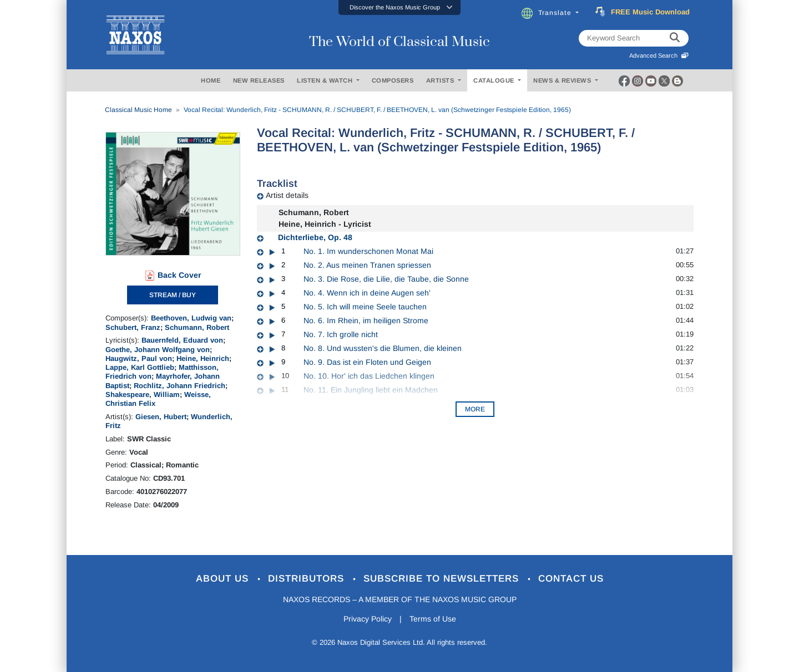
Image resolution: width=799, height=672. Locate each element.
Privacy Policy (368, 619)
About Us (224, 579)
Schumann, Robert (197, 327)
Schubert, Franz (133, 327)
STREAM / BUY (173, 295)
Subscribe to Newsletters (443, 579)
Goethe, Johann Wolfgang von (158, 350)
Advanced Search (659, 55)
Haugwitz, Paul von (139, 358)
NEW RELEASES (259, 80)
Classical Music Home (138, 110)
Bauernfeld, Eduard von (182, 340)
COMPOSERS (393, 80)
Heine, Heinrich (203, 358)
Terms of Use (433, 619)
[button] (399, 7)
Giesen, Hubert (161, 417)
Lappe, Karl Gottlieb (140, 367)
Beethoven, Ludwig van (191, 318)
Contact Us (571, 579)
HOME (211, 80)
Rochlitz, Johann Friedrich (179, 386)
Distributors (308, 579)
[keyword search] (675, 38)
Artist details (287, 195)
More (475, 409)
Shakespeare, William (143, 394)
